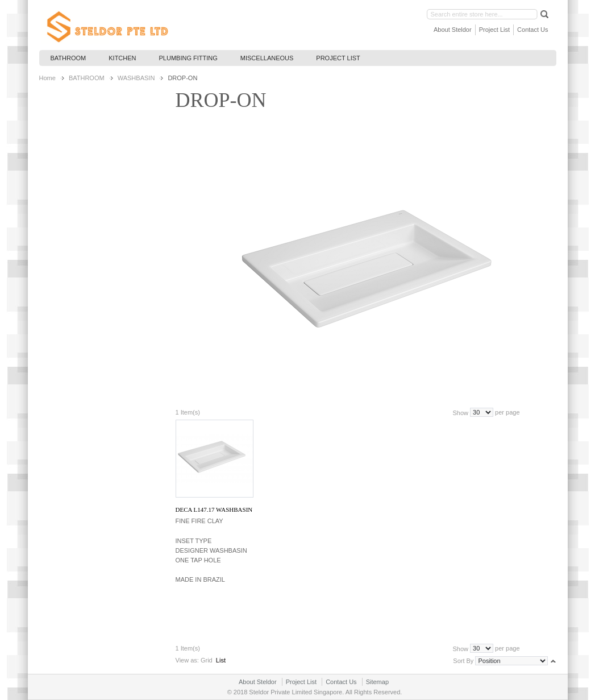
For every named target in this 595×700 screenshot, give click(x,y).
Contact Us (532, 30)
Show (460, 412)
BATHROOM (87, 78)
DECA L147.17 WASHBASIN (214, 510)
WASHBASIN (136, 78)
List (221, 660)
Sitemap (377, 682)
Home (47, 78)
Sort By (463, 661)
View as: (187, 660)
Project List (494, 30)
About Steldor (453, 30)
